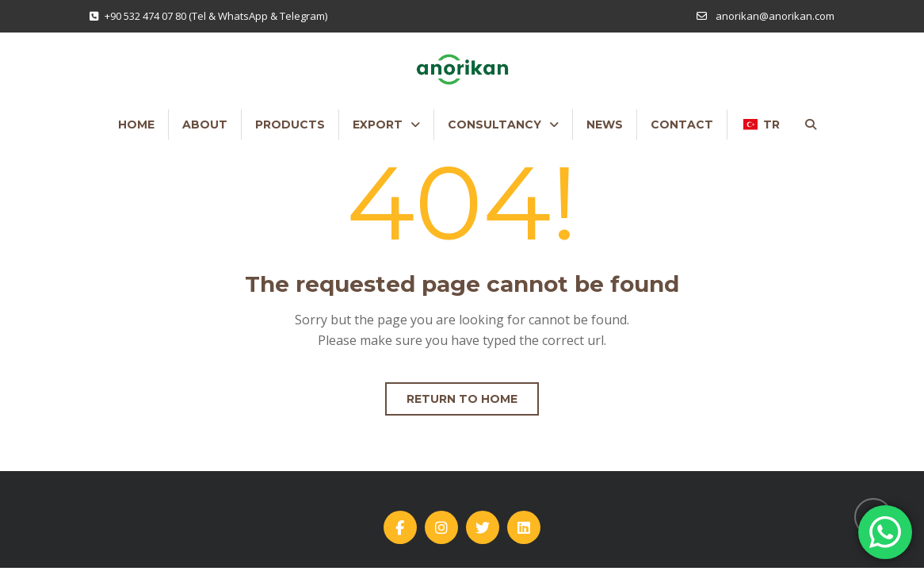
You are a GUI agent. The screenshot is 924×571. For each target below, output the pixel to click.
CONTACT (682, 125)
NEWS (605, 125)
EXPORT (378, 125)
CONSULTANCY (494, 125)
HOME (136, 125)
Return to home (462, 399)
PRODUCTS (290, 125)
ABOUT (205, 125)
